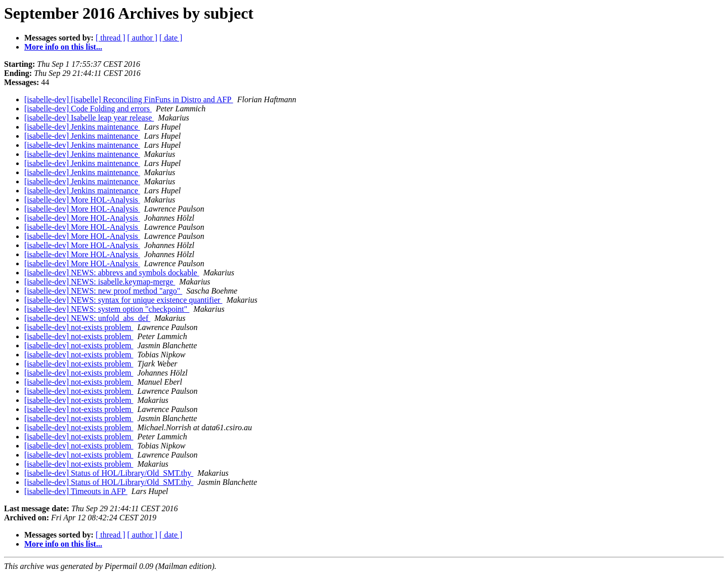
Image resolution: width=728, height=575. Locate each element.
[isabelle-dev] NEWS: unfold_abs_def (87, 318)
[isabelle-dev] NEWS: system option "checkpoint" (107, 309)
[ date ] (171, 38)
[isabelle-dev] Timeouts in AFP (76, 491)
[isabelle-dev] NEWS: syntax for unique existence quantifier (123, 300)
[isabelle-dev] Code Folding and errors (88, 109)
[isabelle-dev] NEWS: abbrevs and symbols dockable (112, 273)
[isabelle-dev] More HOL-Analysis (82, 200)
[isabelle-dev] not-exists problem (79, 327)
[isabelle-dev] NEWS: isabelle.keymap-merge (100, 282)
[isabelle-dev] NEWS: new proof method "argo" (103, 291)
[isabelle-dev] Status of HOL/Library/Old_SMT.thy (109, 473)
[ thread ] (111, 38)
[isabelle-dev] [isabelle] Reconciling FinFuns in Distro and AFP (129, 99)
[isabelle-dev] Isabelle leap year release (89, 118)
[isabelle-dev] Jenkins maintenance (82, 127)
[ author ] (143, 38)
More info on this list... (63, 47)
